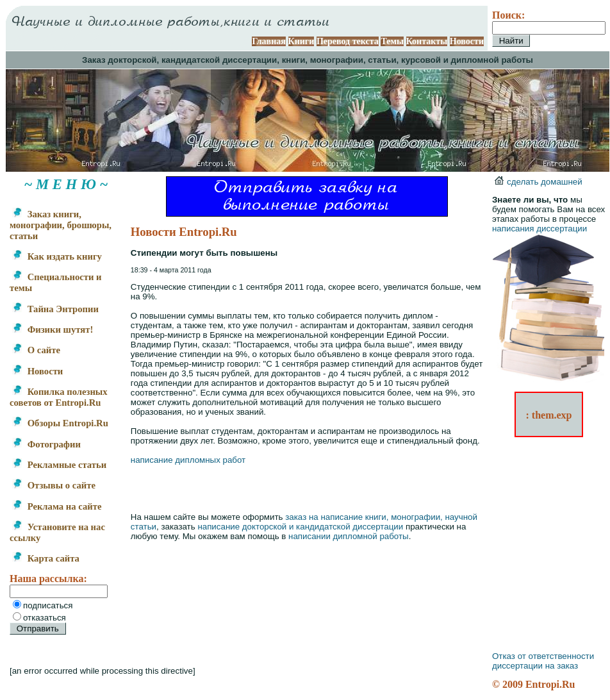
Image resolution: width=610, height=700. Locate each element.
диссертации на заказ (535, 666)
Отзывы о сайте (54, 485)
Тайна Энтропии (55, 309)
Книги (301, 41)
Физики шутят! (53, 329)
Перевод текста (348, 41)
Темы (392, 41)
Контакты (427, 41)
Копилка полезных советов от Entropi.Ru (59, 397)
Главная (268, 41)
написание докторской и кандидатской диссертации (300, 527)
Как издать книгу (57, 256)
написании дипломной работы (349, 536)
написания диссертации (540, 229)
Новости (467, 41)
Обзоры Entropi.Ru (60, 423)
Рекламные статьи (59, 465)
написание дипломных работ (188, 460)
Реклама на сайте (57, 506)
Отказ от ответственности (543, 656)
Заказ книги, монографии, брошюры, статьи (61, 225)
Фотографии (46, 444)
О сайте (36, 350)
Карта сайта (46, 558)
